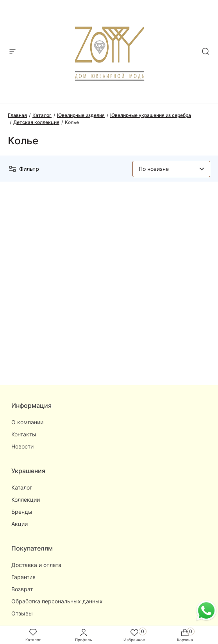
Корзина (185, 635)
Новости (22, 446)
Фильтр (23, 169)
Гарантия (23, 577)
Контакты (24, 434)
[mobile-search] (205, 52)
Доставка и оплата (36, 565)
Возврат (22, 589)
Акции (20, 524)
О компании (27, 422)
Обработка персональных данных (57, 601)
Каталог (22, 487)
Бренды (22, 512)
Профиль (84, 635)
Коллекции (26, 500)
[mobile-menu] (13, 52)
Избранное (134, 635)
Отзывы (22, 613)
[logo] (109, 50)
